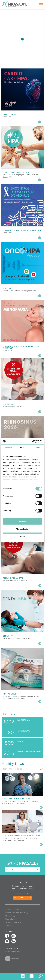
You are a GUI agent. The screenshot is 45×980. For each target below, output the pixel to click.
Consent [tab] (8, 448)
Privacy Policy (10, 916)
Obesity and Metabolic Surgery (16, 799)
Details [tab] (23, 448)
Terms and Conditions (13, 910)
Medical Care (9, 404)
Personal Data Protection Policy (16, 913)
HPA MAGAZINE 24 (10, 694)
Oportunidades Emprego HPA (16, 172)
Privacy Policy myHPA (13, 922)
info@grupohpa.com (12, 952)
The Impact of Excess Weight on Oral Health (21, 836)
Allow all (22, 521)
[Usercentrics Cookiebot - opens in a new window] (32, 441)
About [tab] (37, 448)
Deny (22, 537)
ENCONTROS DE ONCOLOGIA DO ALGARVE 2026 (22, 230)
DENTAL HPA (8, 636)
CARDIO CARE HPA (10, 114)
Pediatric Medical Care (13, 578)
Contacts (8, 926)
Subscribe (19, 898)
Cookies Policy (10, 919)
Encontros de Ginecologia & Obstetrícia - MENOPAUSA (22, 347)
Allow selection (22, 529)
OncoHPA (7, 288)
